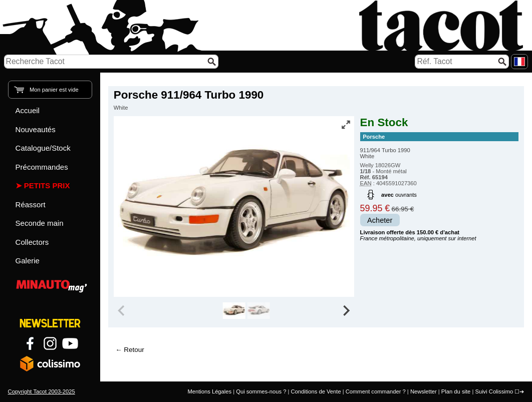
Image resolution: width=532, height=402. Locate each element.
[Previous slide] (122, 311)
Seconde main (40, 223)
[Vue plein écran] (346, 125)
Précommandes (42, 167)
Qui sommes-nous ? (261, 391)
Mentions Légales (209, 391)
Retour (134, 350)
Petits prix (47, 185)
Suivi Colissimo (494, 391)
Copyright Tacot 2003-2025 (42, 391)
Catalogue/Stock (43, 148)
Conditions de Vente (316, 391)
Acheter (380, 220)
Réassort (31, 205)
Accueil (28, 110)
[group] (234, 311)
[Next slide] (346, 311)
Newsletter (424, 391)
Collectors (32, 242)
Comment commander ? (376, 391)
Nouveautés (36, 129)
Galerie (28, 261)
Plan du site (456, 391)
